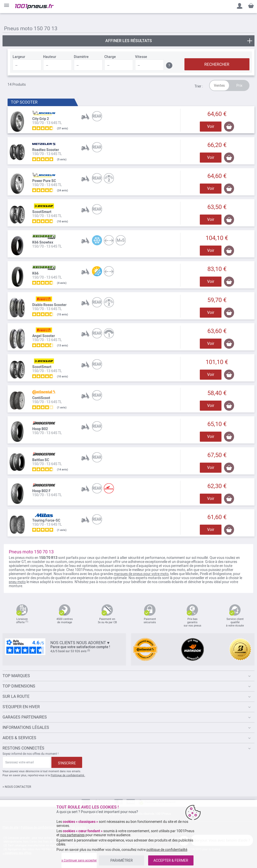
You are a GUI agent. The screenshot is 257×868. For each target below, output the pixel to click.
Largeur (19, 57)
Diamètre (81, 57)
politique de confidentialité (167, 850)
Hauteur (50, 57)
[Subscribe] (67, 762)
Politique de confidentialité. (68, 775)
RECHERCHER (217, 64)
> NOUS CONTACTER (17, 787)
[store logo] (34, 7)
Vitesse (141, 57)
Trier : (199, 86)
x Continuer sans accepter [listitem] (79, 860)
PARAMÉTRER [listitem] (122, 860)
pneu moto (17, 582)
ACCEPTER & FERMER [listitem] (171, 860)
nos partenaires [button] (72, 835)
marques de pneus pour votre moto (141, 574)
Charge (110, 57)
